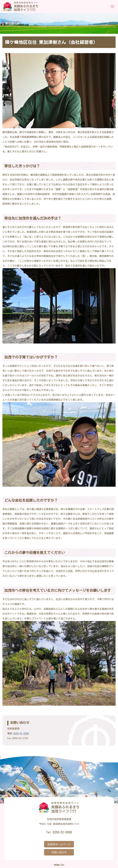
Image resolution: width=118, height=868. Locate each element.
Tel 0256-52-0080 (59, 832)
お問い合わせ (59, 852)
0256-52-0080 (21, 733)
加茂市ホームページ (59, 844)
